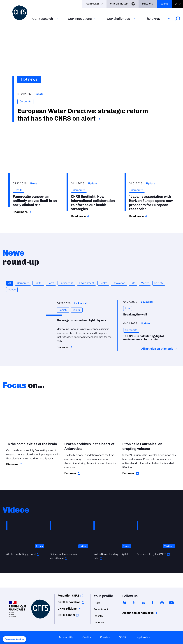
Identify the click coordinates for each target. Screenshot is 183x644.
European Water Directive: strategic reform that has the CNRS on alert (83, 115)
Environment (86, 283)
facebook (153, 603)
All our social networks (135, 613)
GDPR (123, 637)
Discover (63, 347)
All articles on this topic (157, 349)
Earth (51, 283)
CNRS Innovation (69, 602)
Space (12, 290)
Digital (38, 283)
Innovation (119, 283)
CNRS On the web (119, 4)
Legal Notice (143, 637)
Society (159, 283)
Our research (43, 19)
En (176, 4)
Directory (148, 4)
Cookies (105, 637)
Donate (164, 4)
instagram (162, 603)
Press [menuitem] (97, 603)
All (10, 283)
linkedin (143, 603)
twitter (134, 603)
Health (103, 283)
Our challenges (118, 19)
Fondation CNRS (68, 596)
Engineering (66, 283)
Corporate (23, 283)
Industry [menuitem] (98, 616)
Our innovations (80, 19)
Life (133, 283)
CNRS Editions (67, 609)
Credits (87, 637)
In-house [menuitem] (99, 622)
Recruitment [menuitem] (101, 609)
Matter (145, 283)
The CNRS (153, 19)
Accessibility (66, 637)
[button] (14, 639)
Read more (20, 212)
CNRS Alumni (66, 615)
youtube (171, 603)
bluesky (125, 603)
